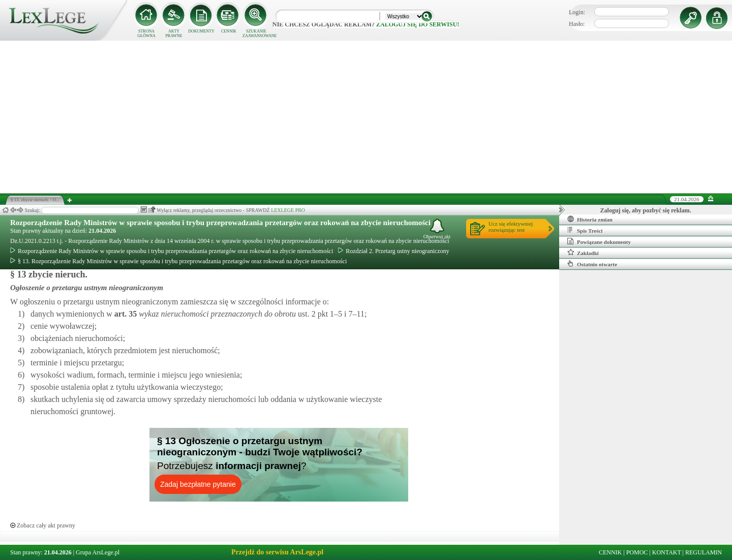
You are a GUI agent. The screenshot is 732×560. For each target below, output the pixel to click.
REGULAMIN (704, 552)
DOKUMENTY (201, 31)
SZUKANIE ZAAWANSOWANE (256, 34)
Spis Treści (585, 230)
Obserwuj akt (437, 229)
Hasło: (577, 24)
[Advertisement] (366, 117)
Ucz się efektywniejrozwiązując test (511, 227)
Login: (577, 12)
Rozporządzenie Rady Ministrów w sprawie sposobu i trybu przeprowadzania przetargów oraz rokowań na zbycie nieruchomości (220, 223)
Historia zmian (590, 219)
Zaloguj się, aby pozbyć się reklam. (646, 210)
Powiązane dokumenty (599, 241)
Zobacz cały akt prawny (43, 525)
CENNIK (229, 31)
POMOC (637, 552)
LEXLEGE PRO (288, 210)
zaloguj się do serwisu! (418, 24)
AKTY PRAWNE (174, 34)
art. (125, 314)
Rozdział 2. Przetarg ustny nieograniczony (393, 251)
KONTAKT (667, 552)
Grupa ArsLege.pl (98, 552)
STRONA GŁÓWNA (146, 34)
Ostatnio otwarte (592, 264)
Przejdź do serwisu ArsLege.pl (277, 552)
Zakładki (583, 253)
